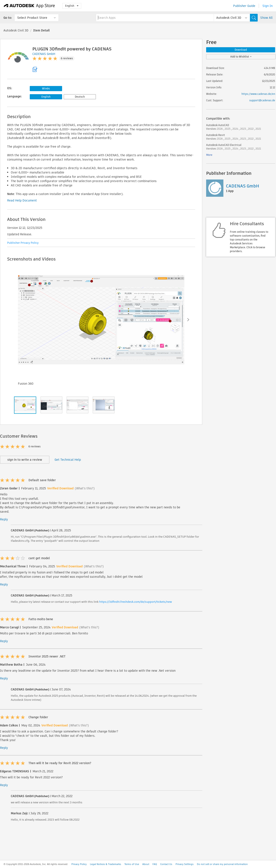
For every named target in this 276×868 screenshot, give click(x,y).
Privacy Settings (185, 864)
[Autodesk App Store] (29, 6)
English (72, 6)
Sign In (267, 6)
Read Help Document (22, 200)
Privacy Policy (79, 864)
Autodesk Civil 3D (16, 30)
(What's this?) (85, 488)
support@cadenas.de (262, 100)
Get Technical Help (68, 460)
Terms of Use (132, 864)
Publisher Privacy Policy (23, 243)
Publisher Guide (244, 6)
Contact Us (166, 864)
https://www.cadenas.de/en (258, 94)
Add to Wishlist (241, 57)
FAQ (155, 864)
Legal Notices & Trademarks (106, 864)
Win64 (46, 88)
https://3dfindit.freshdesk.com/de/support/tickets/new (136, 602)
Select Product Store (32, 18)
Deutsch (80, 97)
